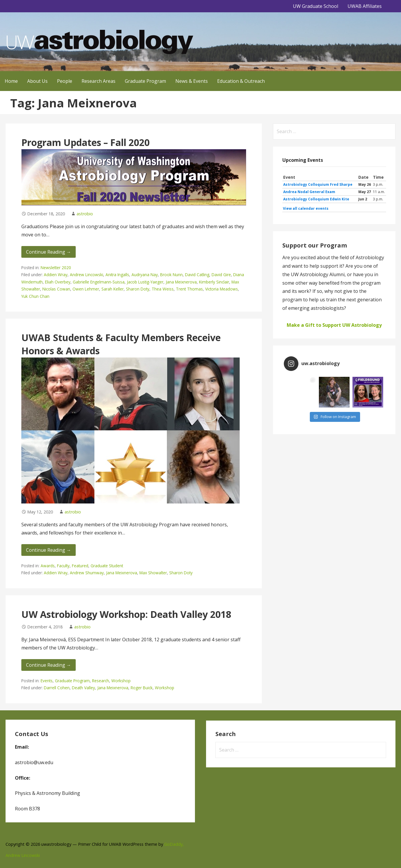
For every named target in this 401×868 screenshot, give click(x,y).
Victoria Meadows (222, 289)
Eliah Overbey (58, 282)
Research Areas (98, 81)
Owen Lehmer (86, 289)
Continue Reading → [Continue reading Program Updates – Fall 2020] (49, 252)
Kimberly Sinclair (214, 282)
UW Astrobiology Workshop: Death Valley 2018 (126, 614)
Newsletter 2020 (56, 268)
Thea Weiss (163, 289)
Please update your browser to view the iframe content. (334, 193)
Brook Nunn (171, 275)
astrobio (85, 214)
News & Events (192, 81)
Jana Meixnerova (181, 282)
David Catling (197, 275)
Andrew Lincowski (87, 275)
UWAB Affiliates (365, 6)
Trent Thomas (189, 289)
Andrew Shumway (87, 573)
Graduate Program (145, 81)
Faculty (63, 566)
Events (47, 681)
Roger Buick (142, 688)
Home (11, 81)
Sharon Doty (138, 289)
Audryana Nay (145, 275)
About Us (37, 81)
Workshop (121, 681)
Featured (80, 566)
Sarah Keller (113, 289)
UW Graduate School (316, 6)
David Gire (221, 275)
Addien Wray (56, 275)
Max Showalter (153, 573)
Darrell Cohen (57, 688)
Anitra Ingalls (117, 275)
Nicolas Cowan (56, 289)
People (65, 81)
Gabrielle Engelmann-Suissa (99, 282)
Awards (48, 566)
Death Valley (83, 688)
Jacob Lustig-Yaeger (145, 282)
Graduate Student (107, 566)
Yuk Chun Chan (35, 296)
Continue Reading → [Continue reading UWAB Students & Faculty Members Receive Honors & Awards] (49, 550)
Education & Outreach (241, 81)
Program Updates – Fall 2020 (85, 142)
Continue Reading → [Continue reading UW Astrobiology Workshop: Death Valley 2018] (49, 665)
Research (101, 681)
